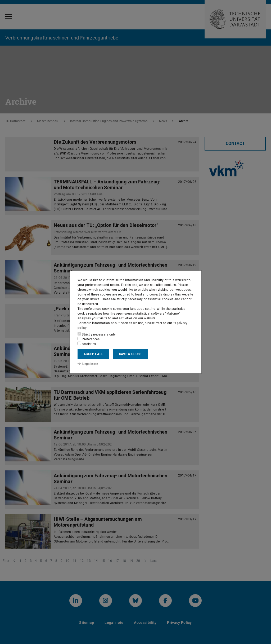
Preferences (89, 339)
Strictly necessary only (97, 334)
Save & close (130, 354)
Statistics (87, 344)
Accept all (93, 354)
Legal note (88, 364)
